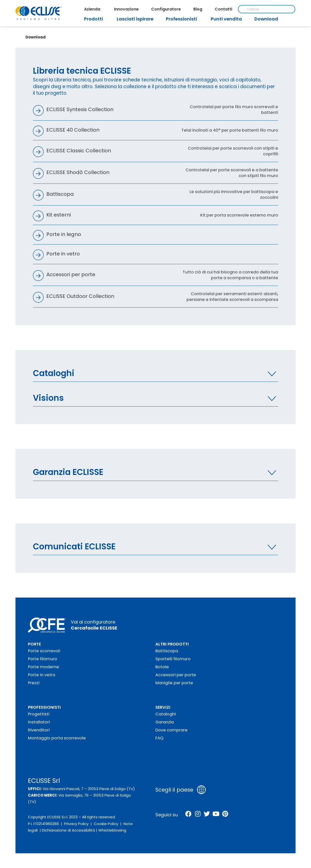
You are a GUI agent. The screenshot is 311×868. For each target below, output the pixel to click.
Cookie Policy (106, 821)
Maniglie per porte (174, 680)
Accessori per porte (176, 672)
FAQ (159, 735)
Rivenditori (39, 727)
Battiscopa (167, 648)
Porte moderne (44, 664)
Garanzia (165, 719)
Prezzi (34, 680)
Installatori (39, 719)
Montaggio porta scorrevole (57, 735)
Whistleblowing (112, 827)
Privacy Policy (76, 821)
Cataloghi (166, 711)
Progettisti (39, 711)
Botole (162, 664)
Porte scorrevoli (44, 648)
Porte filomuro (43, 656)
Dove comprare (171, 727)
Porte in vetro (42, 672)
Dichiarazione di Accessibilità (68, 827)
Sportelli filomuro (173, 656)
